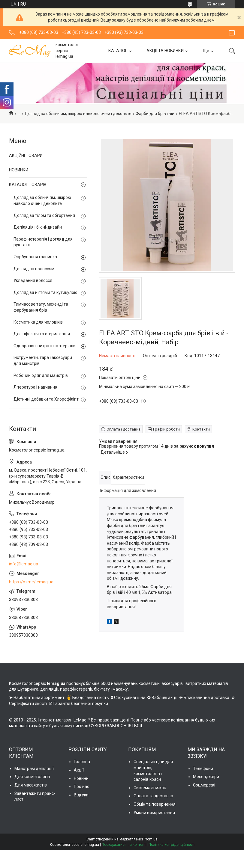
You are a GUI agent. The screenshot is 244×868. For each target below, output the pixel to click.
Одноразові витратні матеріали (45, 346)
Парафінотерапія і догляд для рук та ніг (43, 242)
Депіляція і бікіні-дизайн (38, 227)
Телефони (203, 769)
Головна (82, 762)
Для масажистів (31, 785)
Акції (79, 770)
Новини (81, 778)
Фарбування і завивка (35, 257)
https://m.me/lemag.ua (31, 582)
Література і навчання (35, 387)
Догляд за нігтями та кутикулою (45, 292)
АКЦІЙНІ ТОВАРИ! (26, 156)
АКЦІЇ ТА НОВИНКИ (165, 51)
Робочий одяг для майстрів (41, 375)
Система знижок (150, 788)
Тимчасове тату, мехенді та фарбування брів (41, 307)
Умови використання (154, 813)
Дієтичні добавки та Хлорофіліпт (46, 399)
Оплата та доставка (153, 796)
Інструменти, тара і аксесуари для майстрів (43, 360)
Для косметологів (32, 777)
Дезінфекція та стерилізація (42, 334)
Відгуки (81, 795)
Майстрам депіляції (34, 769)
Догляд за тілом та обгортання (44, 215)
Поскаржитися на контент (124, 845)
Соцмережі (204, 785)
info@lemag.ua (24, 564)
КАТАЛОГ (118, 51)
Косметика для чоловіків (38, 322)
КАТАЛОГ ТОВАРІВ (28, 185)
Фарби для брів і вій (155, 114)
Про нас (81, 787)
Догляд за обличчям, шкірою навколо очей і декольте (78, 114)
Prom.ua (151, 839)
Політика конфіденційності (172, 845)
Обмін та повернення (155, 804)
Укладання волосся (33, 280)
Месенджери (206, 777)
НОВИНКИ (19, 170)
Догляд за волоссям (34, 269)
